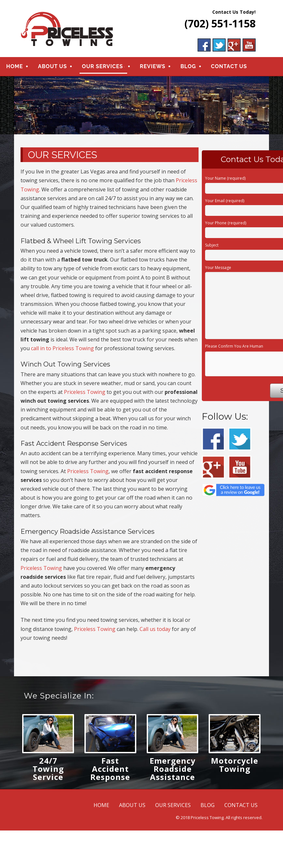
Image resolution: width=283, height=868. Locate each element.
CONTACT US (229, 68)
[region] (141, 108)
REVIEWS (153, 68)
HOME (15, 68)
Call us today (155, 631)
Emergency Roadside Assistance (173, 771)
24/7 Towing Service (48, 771)
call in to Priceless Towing (62, 351)
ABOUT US (52, 68)
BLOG (188, 68)
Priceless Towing (85, 394)
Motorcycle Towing (235, 767)
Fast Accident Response (110, 771)
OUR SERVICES (102, 68)
